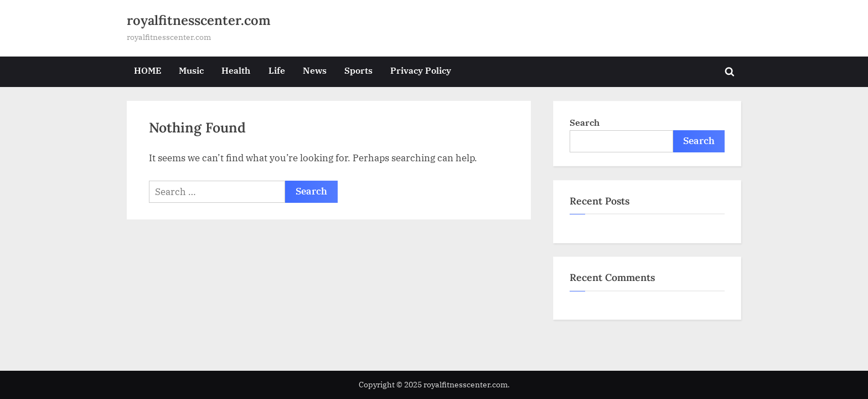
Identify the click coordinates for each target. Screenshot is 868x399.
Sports (358, 70)
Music (191, 70)
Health (236, 70)
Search (585, 122)
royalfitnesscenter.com (199, 20)
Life (277, 70)
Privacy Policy (421, 70)
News (315, 70)
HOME (148, 70)
